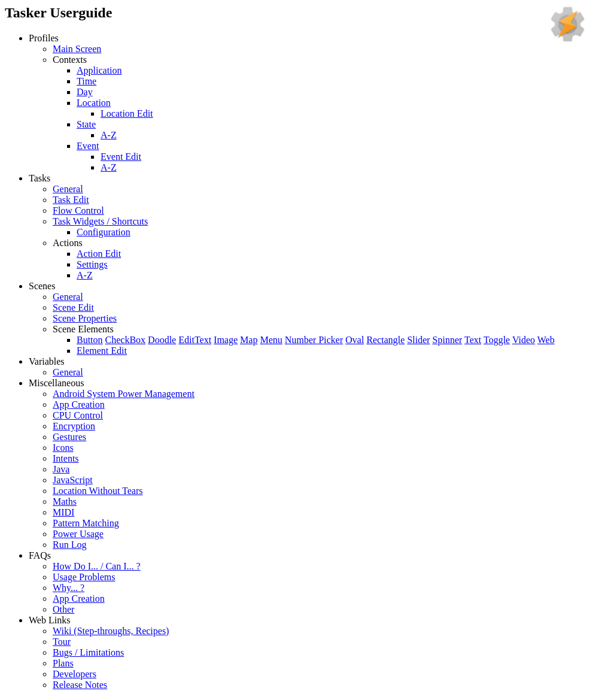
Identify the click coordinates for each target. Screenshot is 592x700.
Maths (65, 501)
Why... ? (69, 588)
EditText (195, 340)
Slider (418, 340)
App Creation (79, 404)
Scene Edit (73, 307)
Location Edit (127, 113)
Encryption (74, 426)
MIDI (63, 512)
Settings (92, 264)
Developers (75, 674)
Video (524, 340)
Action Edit (99, 254)
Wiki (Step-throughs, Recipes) (111, 631)
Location (94, 103)
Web (546, 340)
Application (99, 70)
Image (226, 340)
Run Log (69, 545)
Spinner (447, 340)
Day (85, 92)
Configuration (104, 232)
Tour (62, 642)
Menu (271, 340)
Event (88, 146)
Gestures (69, 437)
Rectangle (385, 340)
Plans (63, 663)
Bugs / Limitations (88, 652)
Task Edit (71, 200)
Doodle (162, 340)
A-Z (109, 135)
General (68, 189)
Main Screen (77, 49)
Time (86, 81)
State (86, 124)
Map (249, 340)
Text (473, 340)
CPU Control (78, 415)
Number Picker (314, 340)
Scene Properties (85, 318)
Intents (66, 458)
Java (61, 469)
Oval (355, 340)
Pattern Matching (86, 523)
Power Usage (78, 534)
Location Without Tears (98, 491)
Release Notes (80, 685)
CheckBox (126, 340)
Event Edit (121, 157)
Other (63, 609)
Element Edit (102, 351)
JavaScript (73, 480)
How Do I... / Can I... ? (97, 566)
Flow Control (78, 210)
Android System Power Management (124, 394)
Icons (63, 448)
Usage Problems (84, 577)
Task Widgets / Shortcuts (100, 221)
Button (90, 340)
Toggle (497, 340)
